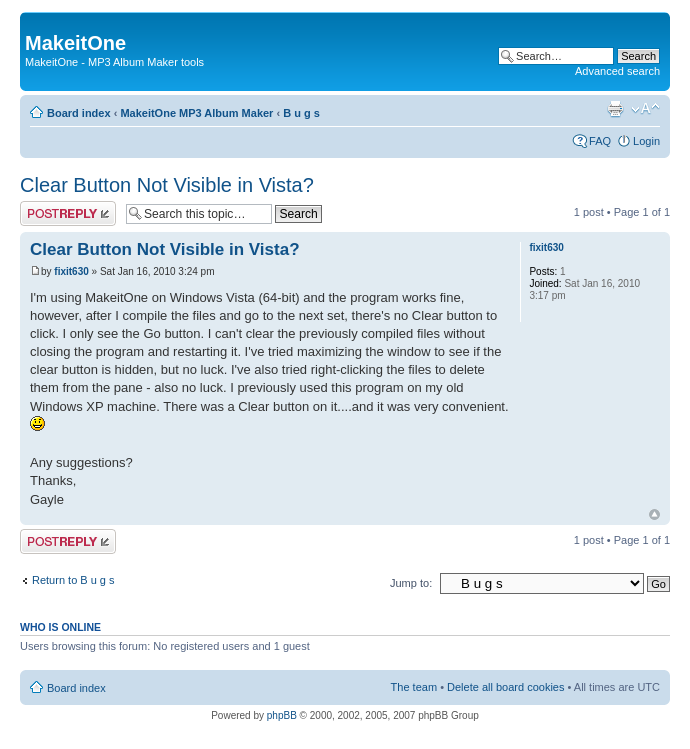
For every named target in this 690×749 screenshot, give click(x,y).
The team (414, 687)
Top (654, 514)
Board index (79, 113)
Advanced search (617, 71)
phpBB (282, 715)
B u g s (301, 113)
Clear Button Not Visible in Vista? (167, 185)
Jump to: (411, 583)
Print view (615, 109)
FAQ (600, 141)
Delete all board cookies (505, 687)
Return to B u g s (73, 580)
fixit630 (71, 271)
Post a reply (68, 213)
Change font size (645, 109)
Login (646, 141)
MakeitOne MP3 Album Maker (196, 113)
